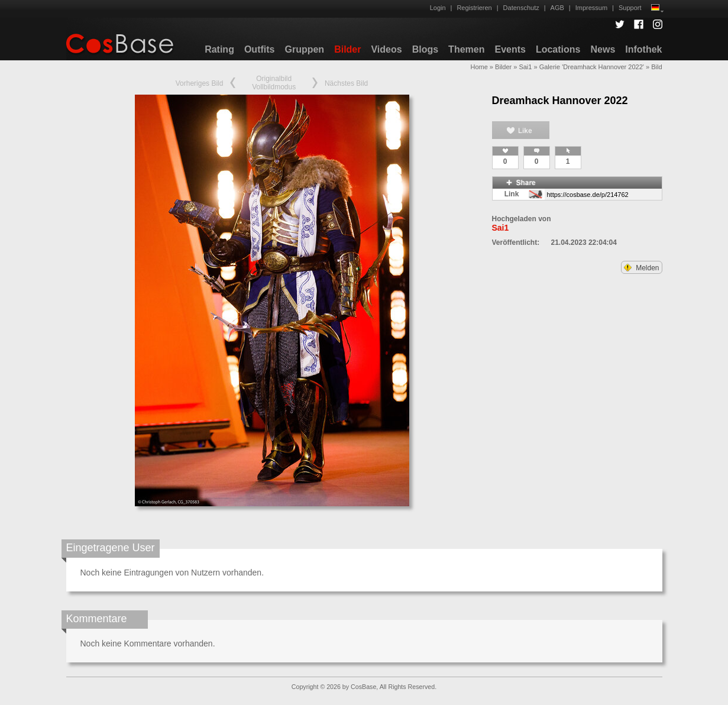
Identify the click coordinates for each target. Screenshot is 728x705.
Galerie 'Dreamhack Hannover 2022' (592, 67)
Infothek (643, 49)
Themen (466, 49)
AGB (557, 8)
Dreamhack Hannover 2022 (560, 101)
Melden (642, 268)
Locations (558, 49)
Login (438, 8)
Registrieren (474, 8)
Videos (386, 49)
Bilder (347, 49)
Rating (219, 49)
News (603, 49)
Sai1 (525, 67)
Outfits (260, 49)
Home (479, 67)
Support (630, 8)
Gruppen (304, 49)
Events (510, 49)
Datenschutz (521, 8)
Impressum (591, 8)
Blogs (425, 49)
